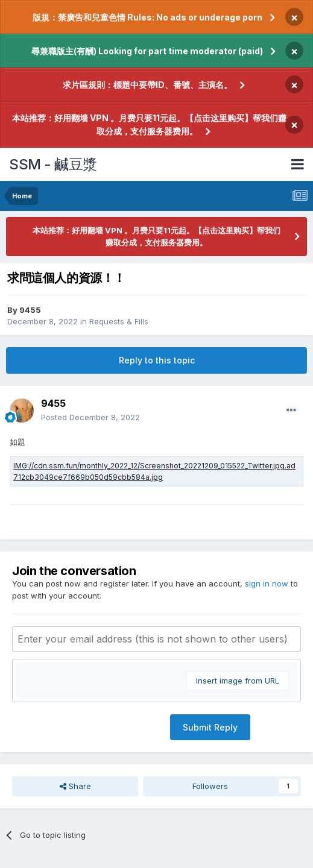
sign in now (267, 583)
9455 (30, 310)
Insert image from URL (238, 681)
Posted (90, 417)
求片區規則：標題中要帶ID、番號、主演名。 (147, 85)
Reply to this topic (157, 360)
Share (75, 786)
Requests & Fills (119, 321)
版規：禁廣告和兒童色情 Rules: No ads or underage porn (147, 17)
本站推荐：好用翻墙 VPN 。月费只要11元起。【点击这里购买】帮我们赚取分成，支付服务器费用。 (149, 124)
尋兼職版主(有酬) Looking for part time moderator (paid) (147, 51)
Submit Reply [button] (210, 727)
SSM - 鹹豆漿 (53, 164)
